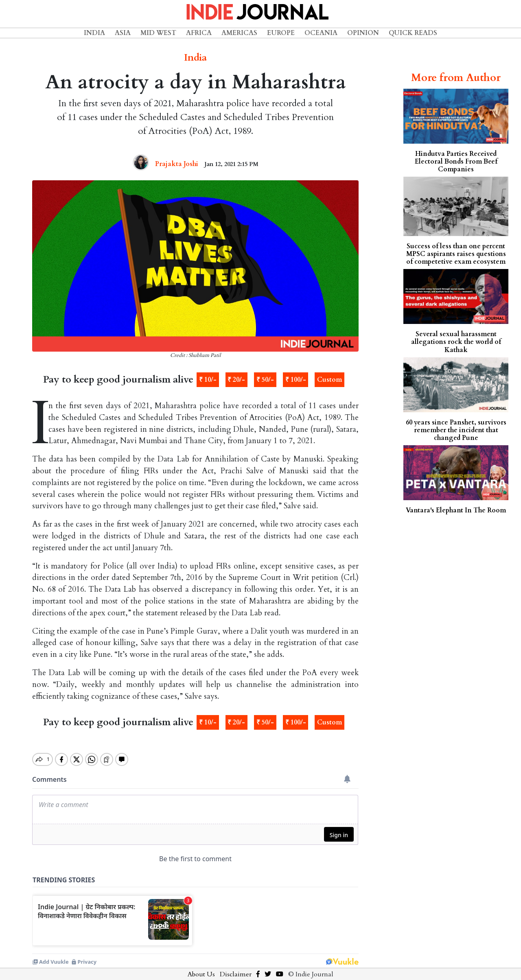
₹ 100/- (296, 380)
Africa (199, 33)
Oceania (321, 33)
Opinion (363, 33)
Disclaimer (236, 967)
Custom (329, 380)
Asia (123, 33)
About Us (201, 967)
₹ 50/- (265, 380)
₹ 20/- (236, 380)
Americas (239, 33)
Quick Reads (413, 33)
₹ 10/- (208, 380)
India (94, 33)
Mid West (158, 33)
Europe (281, 33)
